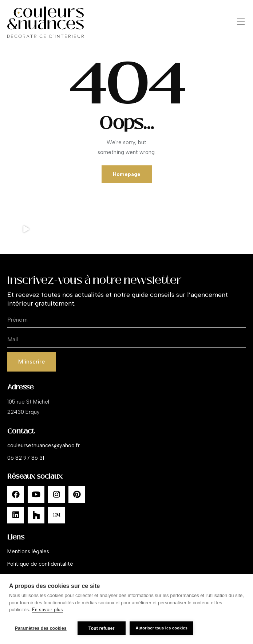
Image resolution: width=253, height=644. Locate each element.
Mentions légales (28, 551)
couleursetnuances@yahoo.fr (44, 445)
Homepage (127, 174)
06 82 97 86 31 (26, 458)
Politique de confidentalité (40, 564)
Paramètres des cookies (41, 628)
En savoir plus (48, 611)
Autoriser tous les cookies (163, 628)
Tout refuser (102, 628)
